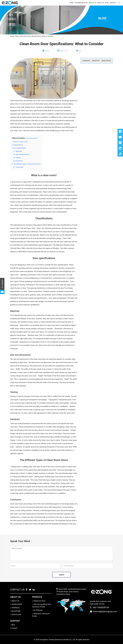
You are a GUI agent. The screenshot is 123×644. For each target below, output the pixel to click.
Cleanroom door (81, 3)
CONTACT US (2, 284)
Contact (113, 3)
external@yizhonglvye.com (105, 611)
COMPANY (86, 61)
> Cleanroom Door (39, 601)
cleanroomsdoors (32, 138)
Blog (107, 3)
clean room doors (57, 477)
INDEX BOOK (106, 61)
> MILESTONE (15, 611)
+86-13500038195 (101, 608)
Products (92, 3)
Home (71, 3)
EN (119, 3)
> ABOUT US (15, 601)
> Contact (14, 628)
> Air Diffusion (37, 610)
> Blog (12, 625)
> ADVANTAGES (16, 604)
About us (100, 3)
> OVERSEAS (15, 608)
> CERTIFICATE (16, 615)
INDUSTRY (96, 61)
